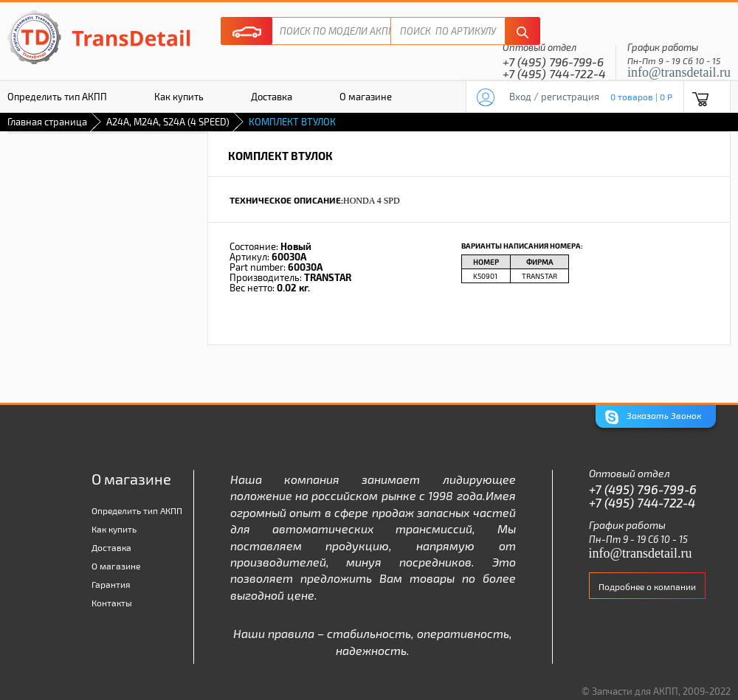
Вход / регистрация (554, 97)
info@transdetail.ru (679, 72)
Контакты (112, 603)
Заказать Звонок (653, 417)
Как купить (179, 97)
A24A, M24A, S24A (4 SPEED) (168, 122)
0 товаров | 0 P (641, 97)
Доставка (272, 97)
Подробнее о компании (647, 586)
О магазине (366, 97)
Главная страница (47, 122)
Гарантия (111, 584)
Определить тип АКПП (137, 510)
